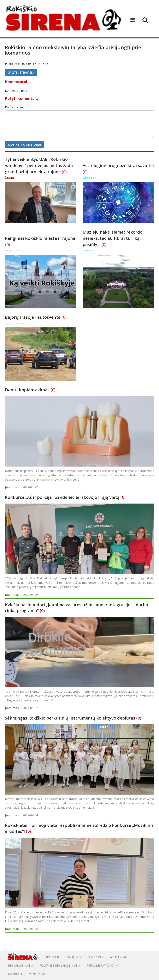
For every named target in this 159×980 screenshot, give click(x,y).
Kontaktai (118, 957)
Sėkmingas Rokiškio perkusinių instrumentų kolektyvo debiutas (70, 718)
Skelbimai (53, 957)
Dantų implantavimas (27, 390)
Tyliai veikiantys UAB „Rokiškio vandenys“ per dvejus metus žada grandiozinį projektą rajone (39, 165)
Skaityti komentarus (25, 145)
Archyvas (96, 957)
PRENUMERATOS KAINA (103, 965)
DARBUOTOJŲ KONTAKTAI (26, 974)
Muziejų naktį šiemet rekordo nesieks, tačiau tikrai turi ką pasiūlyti (113, 238)
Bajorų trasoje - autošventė (33, 317)
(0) (64, 172)
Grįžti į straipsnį (21, 72)
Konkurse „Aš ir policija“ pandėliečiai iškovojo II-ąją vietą (62, 497)
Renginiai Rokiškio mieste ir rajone (40, 238)
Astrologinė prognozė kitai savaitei (118, 165)
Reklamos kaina (21, 965)
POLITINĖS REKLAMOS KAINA (60, 965)
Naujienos (75, 957)
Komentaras (14, 107)
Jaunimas (12, 487)
